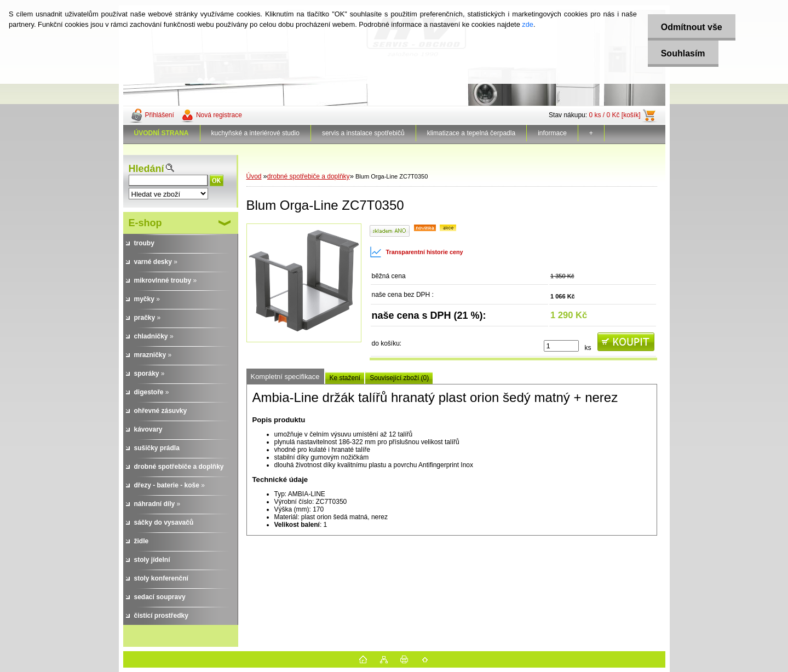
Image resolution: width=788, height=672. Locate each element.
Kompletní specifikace (285, 377)
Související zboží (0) (399, 378)
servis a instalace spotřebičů (363, 133)
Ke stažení (345, 378)
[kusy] (561, 346)
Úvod (254, 176)
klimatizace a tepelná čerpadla (471, 133)
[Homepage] (162, 133)
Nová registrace (219, 115)
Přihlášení (160, 115)
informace (552, 133)
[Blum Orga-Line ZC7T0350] (304, 283)
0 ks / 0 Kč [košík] (614, 115)
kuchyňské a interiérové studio (255, 133)
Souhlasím (682, 53)
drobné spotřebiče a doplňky (309, 176)
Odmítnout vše (691, 27)
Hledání (146, 169)
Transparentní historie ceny (416, 252)
